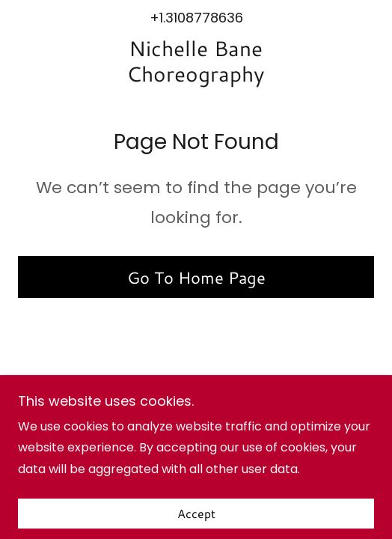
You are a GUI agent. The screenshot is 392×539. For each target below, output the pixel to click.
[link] (196, 61)
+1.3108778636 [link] (196, 18)
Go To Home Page (196, 277)
